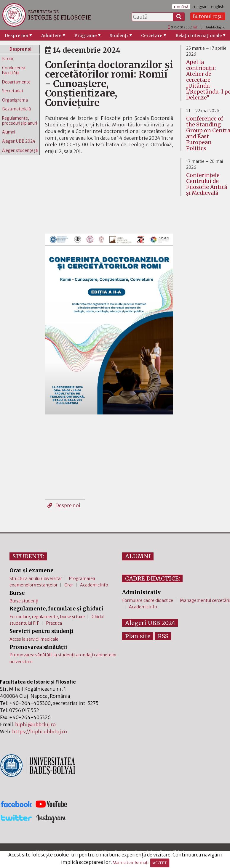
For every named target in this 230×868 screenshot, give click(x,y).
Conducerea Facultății (14, 70)
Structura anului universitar (36, 578)
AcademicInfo (94, 585)
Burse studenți (24, 601)
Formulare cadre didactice (148, 600)
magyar (200, 7)
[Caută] (179, 17)
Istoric (8, 59)
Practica (54, 623)
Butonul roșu (208, 16)
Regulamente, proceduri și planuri (20, 121)
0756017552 (181, 27)
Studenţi (119, 36)
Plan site (138, 636)
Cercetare (152, 36)
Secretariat (13, 91)
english (218, 7)
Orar (69, 585)
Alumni (9, 132)
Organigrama (15, 100)
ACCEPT (160, 863)
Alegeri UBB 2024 (19, 141)
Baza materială (16, 109)
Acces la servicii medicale (34, 639)
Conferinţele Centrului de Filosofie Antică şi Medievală (207, 184)
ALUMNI (138, 556)
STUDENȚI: (28, 556)
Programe (86, 36)
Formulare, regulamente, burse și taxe (47, 617)
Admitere (51, 36)
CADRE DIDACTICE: (152, 578)
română (181, 7)
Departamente (16, 82)
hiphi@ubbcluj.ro (211, 27)
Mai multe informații (131, 863)
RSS (163, 636)
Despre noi (16, 36)
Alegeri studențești (20, 151)
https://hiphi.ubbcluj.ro (40, 732)
